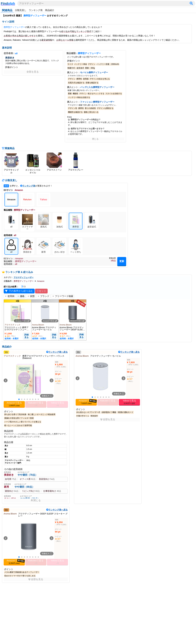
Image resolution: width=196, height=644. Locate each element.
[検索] (191, 3)
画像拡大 (47, 396)
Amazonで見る (22, 321)
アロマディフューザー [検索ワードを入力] (31, 3)
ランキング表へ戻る (57, 352)
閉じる (95, 139)
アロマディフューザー (24, 277)
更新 (122, 261)
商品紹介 (50, 10)
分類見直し (21, 10)
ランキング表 (36, 10)
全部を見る (33, 72)
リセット (41, 291)
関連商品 (7, 10)
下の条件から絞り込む (19, 291)
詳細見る (26, 336)
